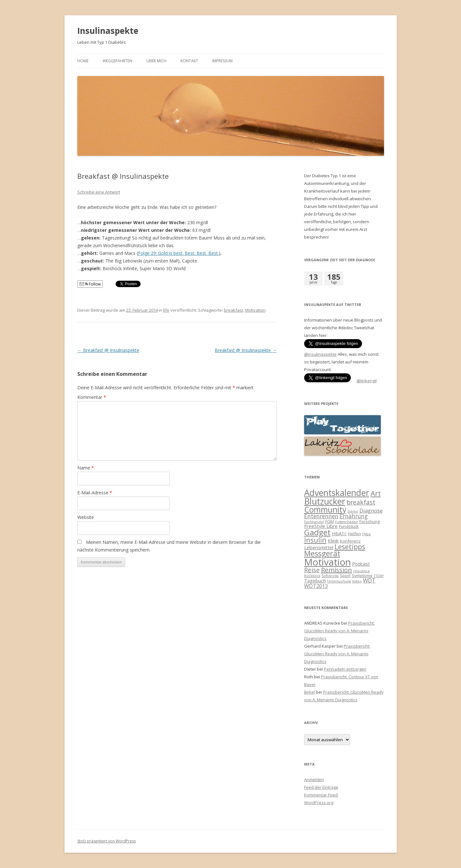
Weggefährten (117, 61)
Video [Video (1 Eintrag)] (357, 581)
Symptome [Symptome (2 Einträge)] (362, 575)
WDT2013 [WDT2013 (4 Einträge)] (316, 586)
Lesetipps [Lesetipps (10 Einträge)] (350, 547)
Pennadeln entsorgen (345, 669)
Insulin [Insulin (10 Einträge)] (315, 540)
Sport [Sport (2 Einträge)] (345, 575)
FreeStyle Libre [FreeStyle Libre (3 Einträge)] (321, 526)
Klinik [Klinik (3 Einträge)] (333, 541)
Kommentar (92, 397)
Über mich (156, 61)
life (166, 310)
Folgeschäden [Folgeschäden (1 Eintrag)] (347, 522)
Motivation (255, 310)
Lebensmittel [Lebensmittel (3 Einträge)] (319, 547)
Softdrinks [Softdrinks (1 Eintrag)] (330, 576)
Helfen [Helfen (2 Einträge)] (354, 534)
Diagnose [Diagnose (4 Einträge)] (371, 510)
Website (86, 517)
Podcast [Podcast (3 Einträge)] (361, 564)
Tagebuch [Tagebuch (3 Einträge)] (315, 581)
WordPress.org (319, 803)
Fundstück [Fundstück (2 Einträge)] (349, 526)
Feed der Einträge (321, 787)
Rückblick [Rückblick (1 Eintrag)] (312, 576)
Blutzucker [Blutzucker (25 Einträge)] (325, 501)
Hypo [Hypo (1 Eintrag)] (367, 534)
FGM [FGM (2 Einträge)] (330, 522)
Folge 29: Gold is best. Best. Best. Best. (178, 253)
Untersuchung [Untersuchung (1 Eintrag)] (339, 581)
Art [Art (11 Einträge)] (376, 493)
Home (83, 61)
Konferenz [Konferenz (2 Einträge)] (350, 541)
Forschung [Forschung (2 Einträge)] (370, 522)
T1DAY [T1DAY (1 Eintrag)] (379, 576)
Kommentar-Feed (321, 795)
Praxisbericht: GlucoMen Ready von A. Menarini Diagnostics (339, 631)
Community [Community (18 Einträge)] (325, 510)
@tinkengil (367, 381)
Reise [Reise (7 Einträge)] (312, 570)
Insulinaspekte (108, 31)
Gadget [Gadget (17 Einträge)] (317, 532)
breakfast (234, 310)
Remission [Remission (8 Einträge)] (337, 570)
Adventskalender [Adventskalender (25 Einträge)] (337, 493)
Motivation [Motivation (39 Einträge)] (327, 562)
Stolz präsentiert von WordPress (107, 841)
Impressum (222, 61)
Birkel (310, 692)
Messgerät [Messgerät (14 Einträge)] (322, 553)
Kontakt (189, 61)
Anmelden (314, 780)
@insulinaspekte (320, 354)
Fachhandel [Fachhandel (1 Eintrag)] (314, 522)
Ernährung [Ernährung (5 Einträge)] (354, 516)
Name (86, 468)
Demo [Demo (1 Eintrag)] (353, 511)
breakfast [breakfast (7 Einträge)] (361, 502)
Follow (90, 284)
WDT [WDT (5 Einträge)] (369, 580)
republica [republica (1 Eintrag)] (361, 571)
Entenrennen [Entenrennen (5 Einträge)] (321, 516)
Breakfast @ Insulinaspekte (108, 350)
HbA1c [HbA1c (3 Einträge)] (339, 533)
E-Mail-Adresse (95, 493)
